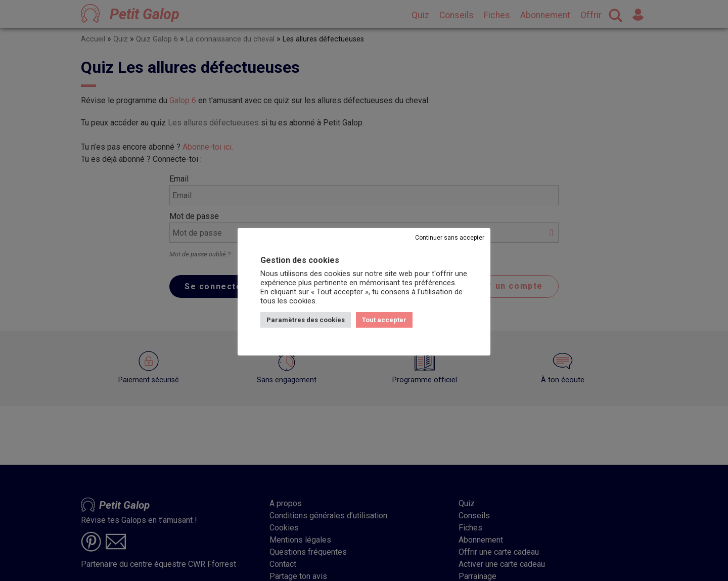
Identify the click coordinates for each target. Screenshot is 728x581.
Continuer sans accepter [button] (450, 238)
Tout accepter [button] (384, 320)
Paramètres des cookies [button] (306, 320)
